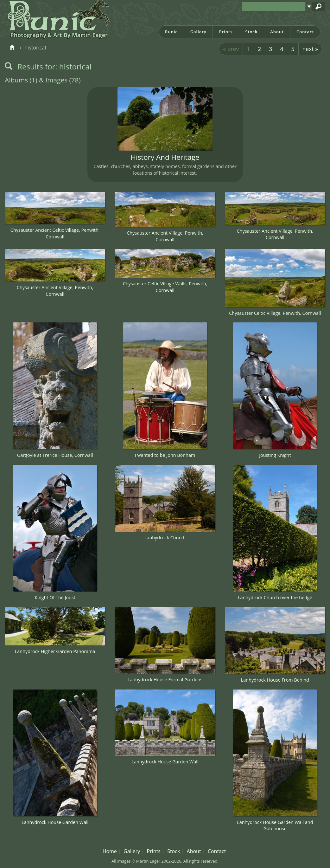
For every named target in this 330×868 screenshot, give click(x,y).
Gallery (198, 32)
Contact (305, 32)
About (277, 32)
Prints (226, 32)
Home (110, 851)
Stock (251, 32)
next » (310, 49)
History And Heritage (165, 157)
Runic (171, 32)
